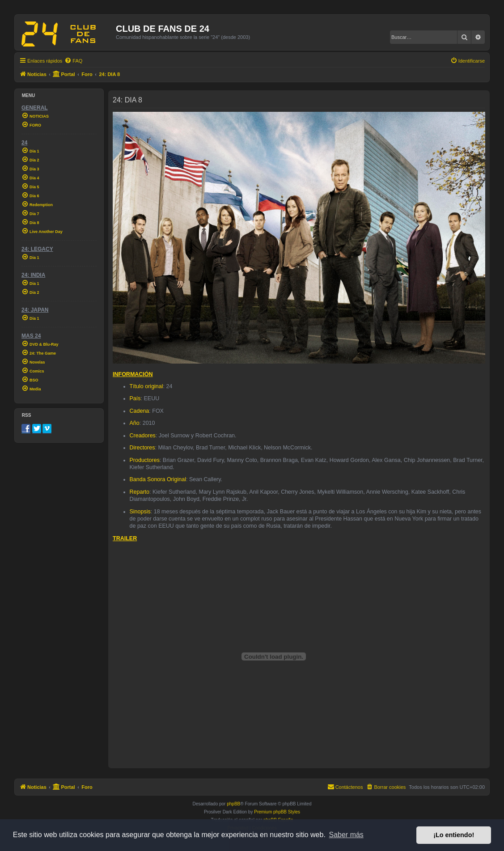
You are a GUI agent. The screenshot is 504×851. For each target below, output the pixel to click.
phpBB (233, 804)
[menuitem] (73, 61)
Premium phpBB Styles (277, 812)
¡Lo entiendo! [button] (454, 835)
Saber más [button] (346, 835)
